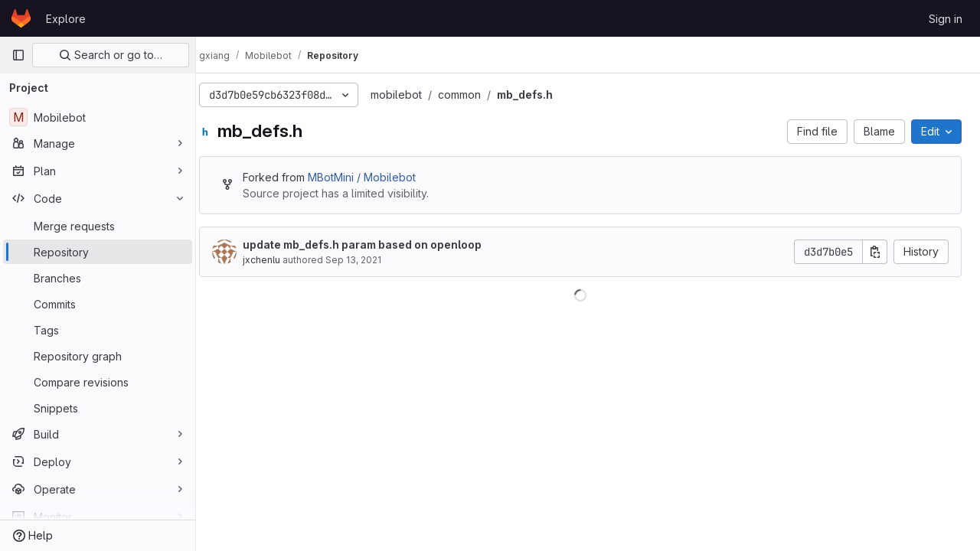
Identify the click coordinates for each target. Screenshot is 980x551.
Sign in (946, 19)
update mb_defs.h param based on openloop (377, 245)
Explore (66, 19)
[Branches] (98, 278)
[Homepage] (21, 18)
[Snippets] (98, 408)
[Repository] (98, 252)
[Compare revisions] (98, 382)
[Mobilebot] (98, 117)
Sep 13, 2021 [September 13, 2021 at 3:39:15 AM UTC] (369, 260)
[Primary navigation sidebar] (18, 55)
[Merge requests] (98, 226)
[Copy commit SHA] (875, 252)
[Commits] (98, 304)
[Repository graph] (98, 356)
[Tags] (98, 330)
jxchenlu (277, 260)
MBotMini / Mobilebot (377, 177)
